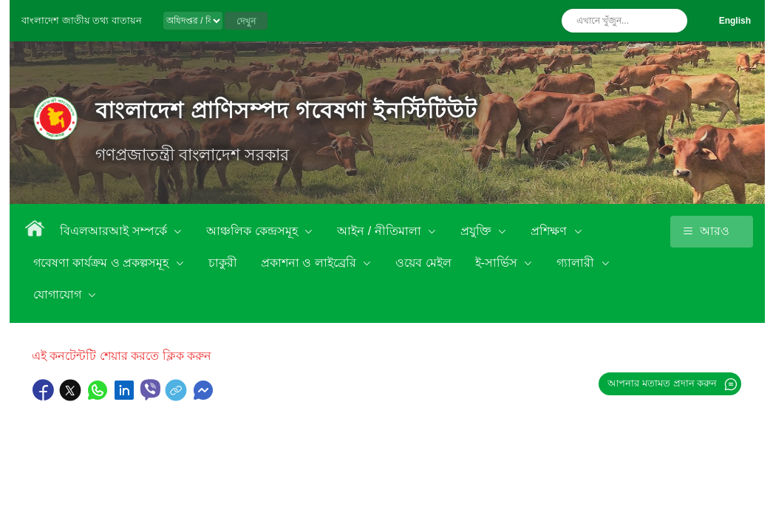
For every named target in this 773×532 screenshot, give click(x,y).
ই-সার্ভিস (498, 263)
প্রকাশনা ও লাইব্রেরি (310, 263)
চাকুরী (223, 263)
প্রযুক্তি (477, 231)
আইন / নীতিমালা (381, 231)
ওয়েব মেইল (423, 263)
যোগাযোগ (59, 294)
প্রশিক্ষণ (550, 231)
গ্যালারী (577, 263)
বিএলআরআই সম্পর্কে (115, 231)
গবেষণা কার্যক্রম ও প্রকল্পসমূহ (103, 263)
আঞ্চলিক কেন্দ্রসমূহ (253, 231)
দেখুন (246, 21)
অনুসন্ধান (672, 21)
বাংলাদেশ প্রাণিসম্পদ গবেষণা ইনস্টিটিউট (286, 110)
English (735, 21)
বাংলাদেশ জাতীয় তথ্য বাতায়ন (82, 20)
